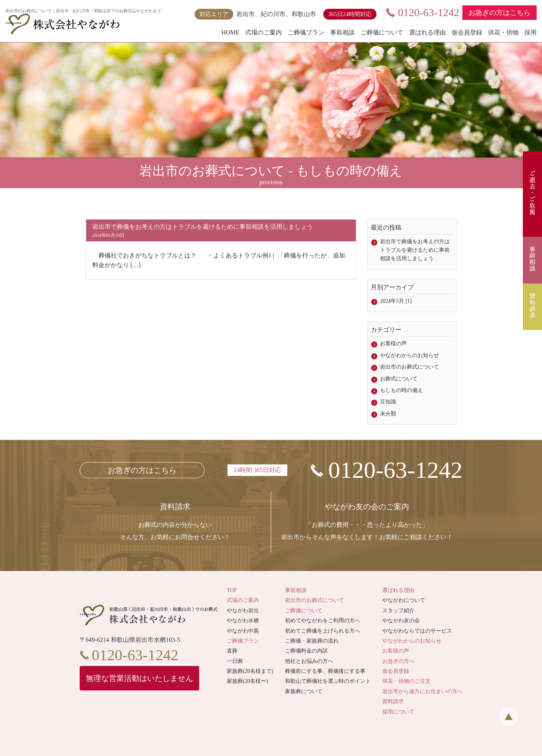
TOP (232, 590)
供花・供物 (503, 32)
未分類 (388, 414)
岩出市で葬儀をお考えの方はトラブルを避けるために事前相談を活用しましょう (415, 250)
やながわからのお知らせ (409, 355)
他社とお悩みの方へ (309, 661)
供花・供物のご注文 (406, 681)
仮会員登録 (467, 32)
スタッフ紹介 (398, 611)
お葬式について (399, 379)
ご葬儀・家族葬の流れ (312, 641)
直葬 (232, 651)
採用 (531, 32)
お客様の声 (393, 344)
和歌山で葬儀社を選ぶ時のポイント (328, 681)
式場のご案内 (264, 32)
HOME (230, 32)
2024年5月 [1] (396, 301)
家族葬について (304, 691)
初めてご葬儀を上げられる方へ (323, 631)
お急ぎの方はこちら (499, 13)
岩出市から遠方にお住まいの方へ (422, 691)
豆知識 (388, 402)
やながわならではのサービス (417, 631)
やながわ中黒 (243, 631)
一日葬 (235, 661)
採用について (398, 712)
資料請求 (393, 701)
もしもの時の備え (401, 390)
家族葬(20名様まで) (250, 671)
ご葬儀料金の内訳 (306, 651)
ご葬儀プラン (306, 32)
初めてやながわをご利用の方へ (323, 621)
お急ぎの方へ (398, 661)
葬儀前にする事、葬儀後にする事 (325, 671)
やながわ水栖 (243, 621)
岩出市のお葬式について (409, 367)
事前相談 (342, 32)
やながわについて (404, 600)
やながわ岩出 (243, 611)
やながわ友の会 (401, 621)
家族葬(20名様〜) (247, 681)
